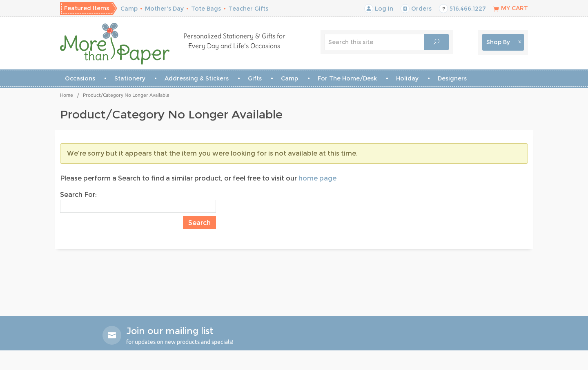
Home (67, 95)
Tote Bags (206, 9)
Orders (416, 9)
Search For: (78, 195)
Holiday (407, 78)
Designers (452, 78)
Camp (129, 9)
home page (317, 178)
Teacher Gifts (248, 9)
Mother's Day (164, 9)
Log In (379, 9)
